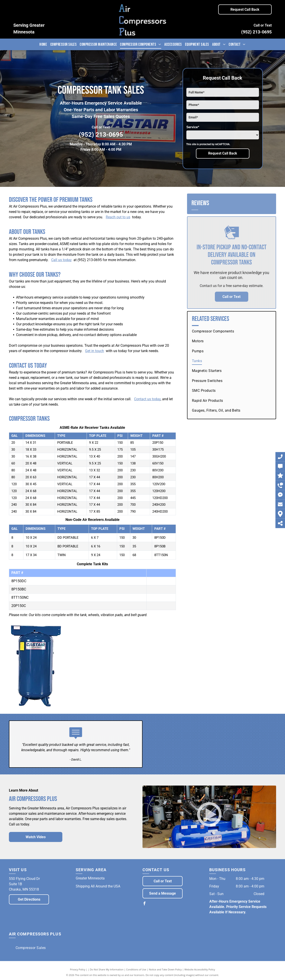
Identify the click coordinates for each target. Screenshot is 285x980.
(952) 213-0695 (256, 32)
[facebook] (144, 904)
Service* (193, 127)
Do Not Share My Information (107, 969)
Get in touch (95, 351)
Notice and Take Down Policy (165, 969)
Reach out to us (118, 217)
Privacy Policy (78, 969)
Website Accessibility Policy (200, 969)
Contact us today (147, 399)
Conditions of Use (136, 969)
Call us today (61, 260)
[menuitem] (43, 44)
